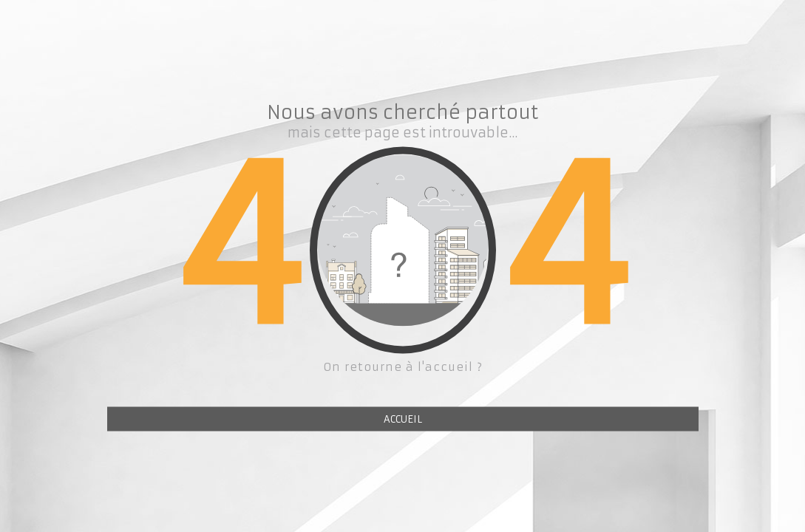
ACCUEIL (403, 419)
